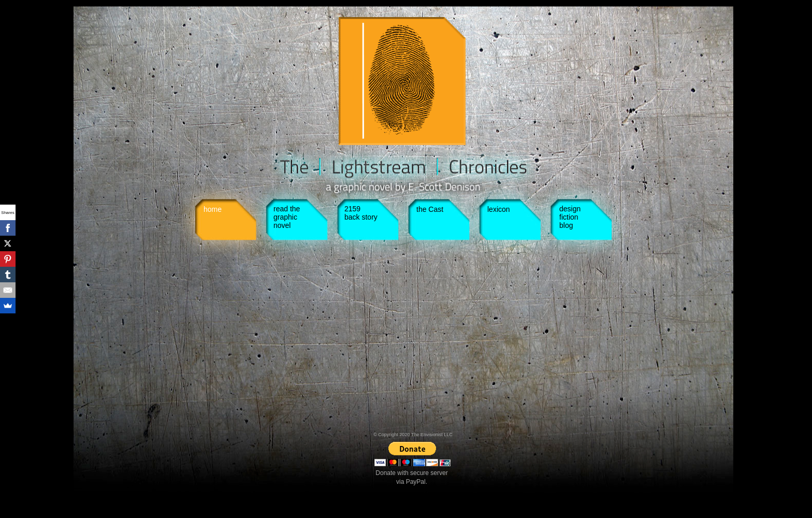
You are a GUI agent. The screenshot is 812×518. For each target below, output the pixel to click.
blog (566, 225)
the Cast (430, 209)
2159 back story (361, 213)
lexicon (499, 209)
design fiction (570, 213)
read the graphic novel (287, 217)
